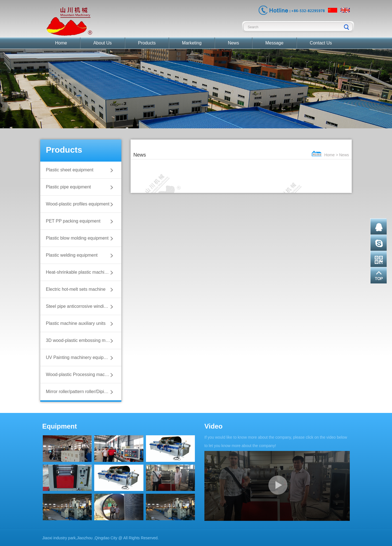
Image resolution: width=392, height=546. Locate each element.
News (233, 43)
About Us (103, 43)
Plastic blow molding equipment (77, 238)
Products (147, 43)
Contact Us (321, 43)
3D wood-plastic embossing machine (81, 340)
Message (274, 43)
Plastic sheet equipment (70, 170)
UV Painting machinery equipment (80, 357)
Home (61, 43)
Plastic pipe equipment (68, 187)
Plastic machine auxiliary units (76, 323)
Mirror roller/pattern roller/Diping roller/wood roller (81, 392)
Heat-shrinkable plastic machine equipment (81, 272)
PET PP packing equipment (73, 221)
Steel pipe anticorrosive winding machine (81, 306)
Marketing (192, 43)
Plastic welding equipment (72, 255)
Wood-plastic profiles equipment (78, 204)
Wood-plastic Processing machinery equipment (81, 374)
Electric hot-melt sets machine (76, 289)
